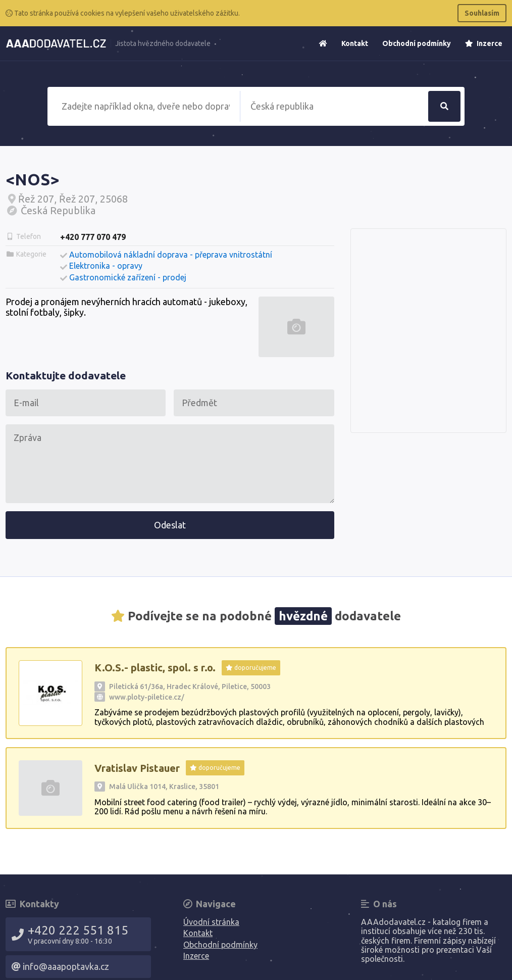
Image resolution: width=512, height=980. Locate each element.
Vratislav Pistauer (137, 768)
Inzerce (484, 43)
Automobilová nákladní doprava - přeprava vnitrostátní (171, 255)
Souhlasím (482, 13)
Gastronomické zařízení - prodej (128, 277)
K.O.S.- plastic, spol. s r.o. (155, 668)
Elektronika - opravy (106, 266)
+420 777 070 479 (93, 237)
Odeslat (170, 525)
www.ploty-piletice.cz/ (147, 697)
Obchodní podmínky (417, 43)
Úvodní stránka (211, 922)
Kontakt (355, 43)
